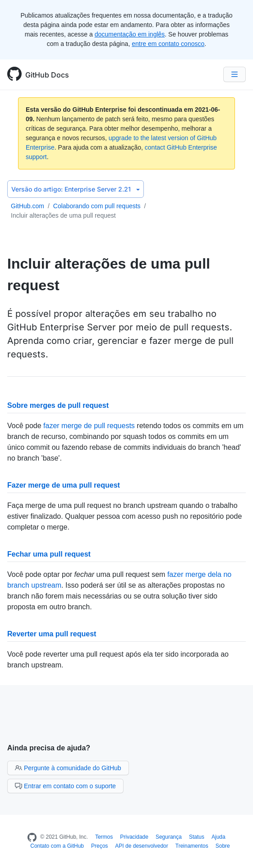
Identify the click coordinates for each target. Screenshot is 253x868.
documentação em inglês (130, 34)
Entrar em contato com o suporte (65, 786)
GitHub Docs (47, 75)
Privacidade (134, 837)
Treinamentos (192, 846)
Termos (104, 837)
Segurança (169, 837)
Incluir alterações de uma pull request (63, 215)
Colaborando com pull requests (97, 206)
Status (197, 837)
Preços (99, 846)
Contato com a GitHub (57, 846)
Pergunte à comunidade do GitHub (68, 768)
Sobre (223, 846)
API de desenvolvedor (141, 846)
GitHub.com (28, 206)
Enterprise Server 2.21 (76, 189)
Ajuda (218, 837)
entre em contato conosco (168, 44)
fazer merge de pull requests (89, 426)
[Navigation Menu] (235, 74)
